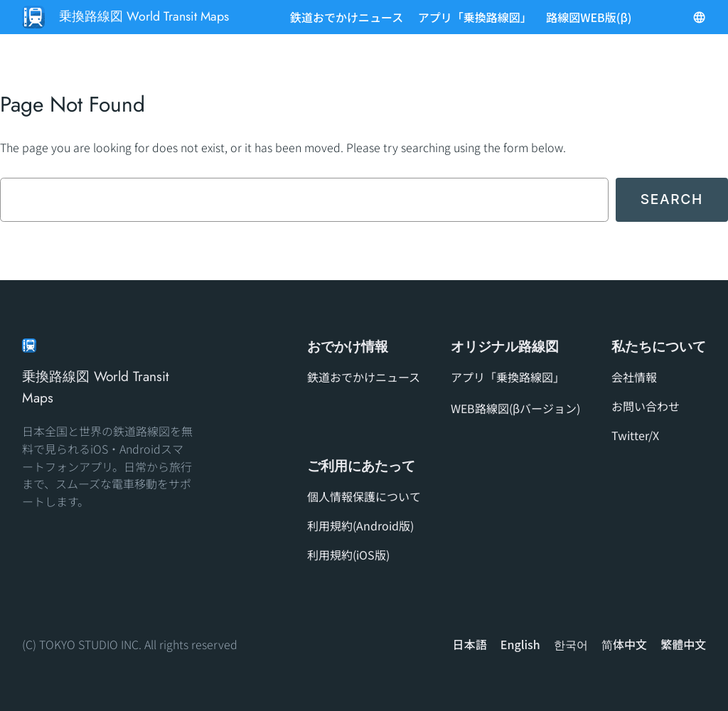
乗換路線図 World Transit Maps (144, 16)
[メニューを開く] (699, 17)
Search (672, 199)
